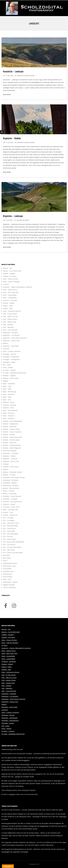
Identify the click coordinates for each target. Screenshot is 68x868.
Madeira (5, 343)
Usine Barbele (7, 569)
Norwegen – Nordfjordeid (11, 357)
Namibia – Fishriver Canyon (11, 440)
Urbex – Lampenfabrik (10, 298)
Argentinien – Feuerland (10, 333)
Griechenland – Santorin (10, 582)
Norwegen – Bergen (9, 362)
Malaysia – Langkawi (9, 376)
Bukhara (5, 469)
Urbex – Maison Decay (10, 290)
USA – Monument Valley (10, 526)
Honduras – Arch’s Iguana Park (12, 502)
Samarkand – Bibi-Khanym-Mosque (14, 477)
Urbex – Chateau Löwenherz (12, 351)
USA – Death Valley (9, 531)
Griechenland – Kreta (9, 566)
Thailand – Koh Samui (10, 276)
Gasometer (6, 555)
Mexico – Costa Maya (10, 494)
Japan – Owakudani (9, 384)
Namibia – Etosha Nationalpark (13, 421)
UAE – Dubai (7, 365)
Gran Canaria (7, 558)
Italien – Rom (7, 579)
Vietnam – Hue (7, 268)
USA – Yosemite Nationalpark (12, 547)
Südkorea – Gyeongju (10, 405)
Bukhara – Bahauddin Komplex (12, 472)
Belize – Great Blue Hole (10, 510)
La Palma (6, 284)
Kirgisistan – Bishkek (12, 138)
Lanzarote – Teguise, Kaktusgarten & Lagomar (17, 287)
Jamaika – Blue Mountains (11, 488)
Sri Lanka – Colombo (9, 370)
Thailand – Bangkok (9, 274)
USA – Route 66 (8, 536)
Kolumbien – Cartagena (10, 499)
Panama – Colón (8, 512)
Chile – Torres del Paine (10, 330)
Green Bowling (7, 577)
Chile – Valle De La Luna (10, 316)
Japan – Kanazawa (9, 394)
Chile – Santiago (8, 325)
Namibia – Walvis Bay (10, 426)
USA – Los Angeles (9, 520)
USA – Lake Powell (9, 550)
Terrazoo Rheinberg (9, 587)
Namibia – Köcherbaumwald (12, 445)
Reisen (32, 76)
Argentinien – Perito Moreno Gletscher (15, 338)
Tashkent (6, 464)
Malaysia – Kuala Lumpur (11, 378)
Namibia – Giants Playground (12, 448)
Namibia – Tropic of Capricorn (12, 432)
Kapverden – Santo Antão (11, 346)
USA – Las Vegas (8, 518)
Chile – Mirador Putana (10, 319)
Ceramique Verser (8, 571)
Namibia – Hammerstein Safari (12, 437)
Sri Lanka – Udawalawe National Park (14, 373)
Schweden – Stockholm (10, 300)
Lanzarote (6, 349)
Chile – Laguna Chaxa (10, 322)
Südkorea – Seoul (8, 408)
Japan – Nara (7, 400)
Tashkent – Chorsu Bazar (11, 467)
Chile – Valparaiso (8, 327)
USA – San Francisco (9, 545)
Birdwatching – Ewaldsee (11, 485)
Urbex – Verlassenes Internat (12, 311)
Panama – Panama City (10, 515)
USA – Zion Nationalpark (10, 534)
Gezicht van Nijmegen (10, 451)
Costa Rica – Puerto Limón (11, 507)
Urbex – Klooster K (9, 413)
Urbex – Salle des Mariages (11, 282)
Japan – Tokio (7, 386)
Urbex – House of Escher (11, 279)
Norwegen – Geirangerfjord (11, 359)
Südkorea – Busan (9, 402)
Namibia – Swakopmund (10, 424)
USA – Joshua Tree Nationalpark (13, 553)
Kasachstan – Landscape (13, 71)
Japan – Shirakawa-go (10, 392)
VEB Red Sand (7, 574)
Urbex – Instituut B (9, 418)
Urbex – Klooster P (9, 416)
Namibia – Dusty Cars (10, 443)
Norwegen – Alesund (9, 354)
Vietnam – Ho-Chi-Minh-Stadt (12, 271)
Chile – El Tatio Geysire (10, 314)
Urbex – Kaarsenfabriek (10, 410)
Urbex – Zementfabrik (10, 295)
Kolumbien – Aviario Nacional (12, 496)
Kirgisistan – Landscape (13, 216)
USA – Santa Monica (9, 528)
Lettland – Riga (8, 308)
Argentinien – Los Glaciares (11, 335)
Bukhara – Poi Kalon (9, 475)
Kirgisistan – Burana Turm (11, 461)
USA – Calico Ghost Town (11, 523)
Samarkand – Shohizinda (10, 480)
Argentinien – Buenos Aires (11, 341)
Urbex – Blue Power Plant (11, 292)
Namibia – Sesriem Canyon (11, 429)
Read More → (8, 95)
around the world (24, 76)
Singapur (6, 381)
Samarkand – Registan (10, 483)
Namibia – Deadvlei (9, 435)
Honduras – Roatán (9, 504)
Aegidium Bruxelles (9, 585)
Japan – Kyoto (7, 397)
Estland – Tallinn (8, 306)
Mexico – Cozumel (9, 491)
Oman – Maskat (8, 367)
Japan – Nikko (7, 389)
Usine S (5, 561)
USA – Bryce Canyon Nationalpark (13, 542)
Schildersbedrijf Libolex (10, 563)
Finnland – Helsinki (9, 303)
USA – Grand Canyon (9, 539)
